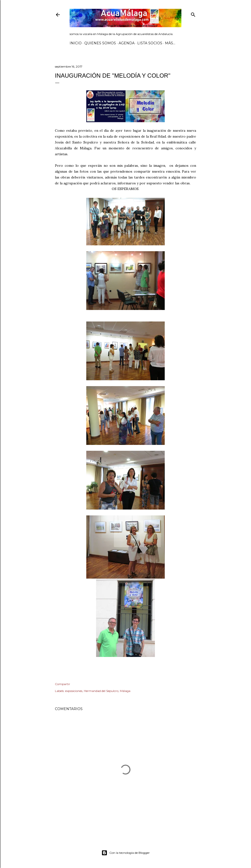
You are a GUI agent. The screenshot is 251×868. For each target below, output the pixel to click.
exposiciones (74, 691)
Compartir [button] (63, 684)
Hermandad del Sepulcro (101, 691)
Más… (170, 43)
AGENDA (127, 43)
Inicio (76, 43)
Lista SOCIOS (150, 43)
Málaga (125, 691)
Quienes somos (100, 43)
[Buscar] (193, 14)
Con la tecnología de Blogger (126, 853)
